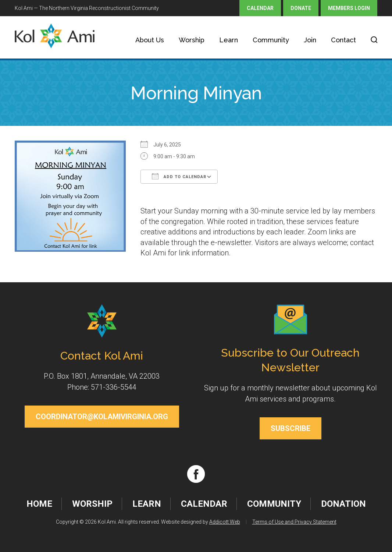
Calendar (260, 8)
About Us (150, 40)
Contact (343, 40)
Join (310, 40)
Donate (301, 8)
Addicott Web (225, 522)
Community (271, 40)
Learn (229, 40)
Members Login (349, 8)
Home (39, 504)
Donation (343, 504)
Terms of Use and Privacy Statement (294, 522)
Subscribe (291, 428)
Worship (192, 40)
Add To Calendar (179, 176)
